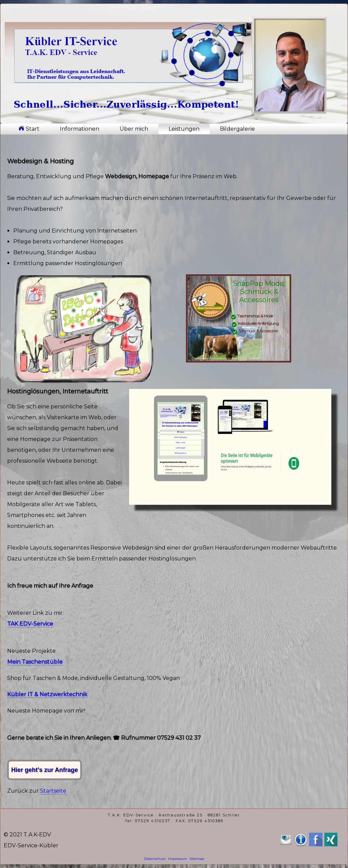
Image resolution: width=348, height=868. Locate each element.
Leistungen (184, 129)
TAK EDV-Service (30, 624)
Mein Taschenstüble (35, 662)
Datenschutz (155, 859)
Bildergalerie (237, 129)
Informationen (80, 129)
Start (29, 129)
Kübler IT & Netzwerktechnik (47, 694)
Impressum (178, 859)
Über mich (134, 129)
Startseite (53, 791)
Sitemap (197, 859)
